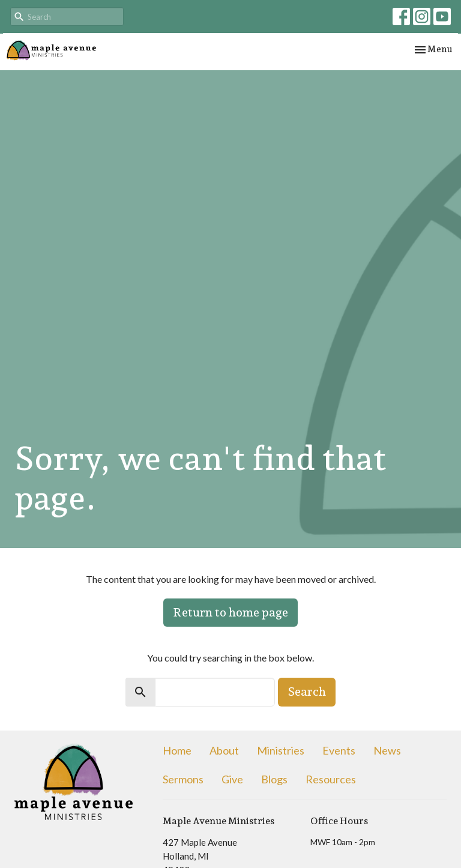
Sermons (183, 779)
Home (177, 750)
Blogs (274, 779)
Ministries (281, 750)
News (387, 750)
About (224, 750)
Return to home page (230, 612)
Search (307, 692)
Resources (331, 779)
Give (232, 779)
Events (339, 750)
